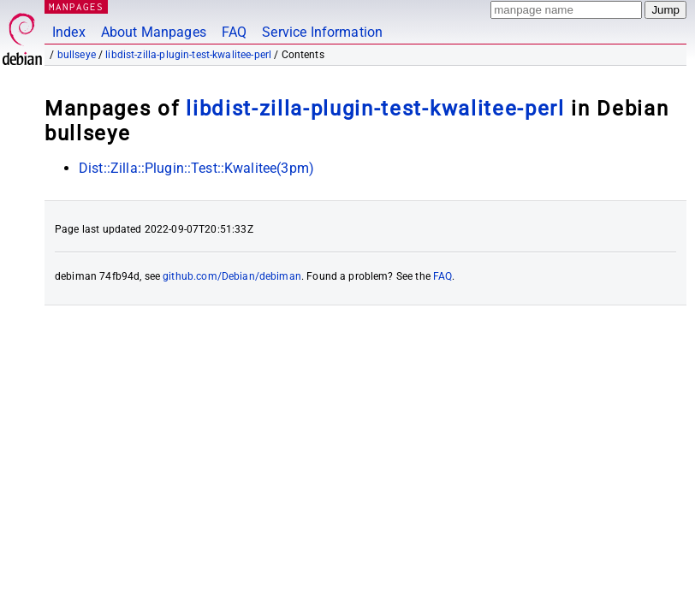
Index (69, 32)
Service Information (322, 32)
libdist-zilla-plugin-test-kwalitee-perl (188, 55)
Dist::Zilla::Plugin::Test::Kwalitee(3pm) (196, 168)
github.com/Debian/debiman (232, 276)
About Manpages (154, 32)
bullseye (77, 55)
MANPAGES (76, 6)
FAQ (234, 32)
